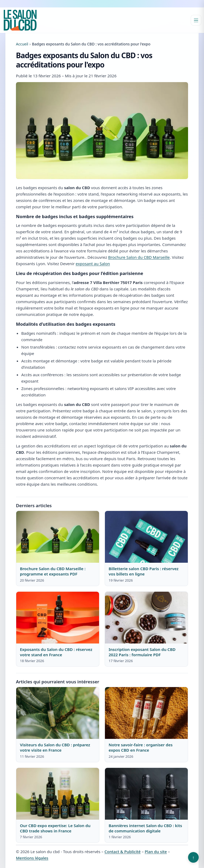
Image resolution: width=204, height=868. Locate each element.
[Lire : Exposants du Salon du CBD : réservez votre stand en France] (58, 618)
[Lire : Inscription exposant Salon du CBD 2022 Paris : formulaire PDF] (146, 618)
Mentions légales (32, 858)
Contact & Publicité (122, 852)
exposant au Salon (93, 264)
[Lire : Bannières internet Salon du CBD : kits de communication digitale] (146, 794)
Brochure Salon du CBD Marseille (139, 257)
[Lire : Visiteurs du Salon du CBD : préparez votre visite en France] (58, 713)
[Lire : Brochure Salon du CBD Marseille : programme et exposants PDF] (58, 537)
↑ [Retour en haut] (194, 857)
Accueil (22, 44)
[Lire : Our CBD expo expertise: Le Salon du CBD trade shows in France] (58, 794)
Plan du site (156, 852)
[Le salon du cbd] (20, 20)
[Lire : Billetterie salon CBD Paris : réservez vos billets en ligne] (146, 537)
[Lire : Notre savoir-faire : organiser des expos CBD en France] (146, 713)
